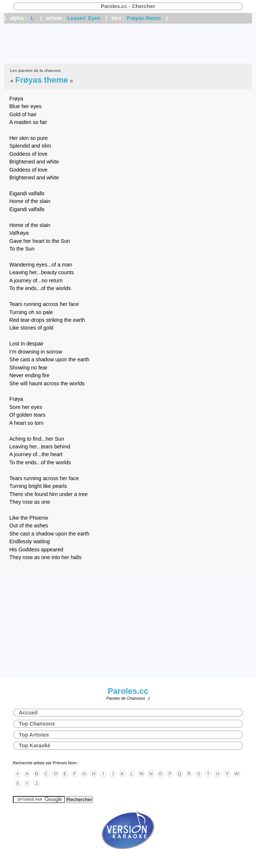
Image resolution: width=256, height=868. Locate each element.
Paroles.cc (128, 691)
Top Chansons (37, 724)
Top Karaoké (35, 745)
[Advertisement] (128, 44)
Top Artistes (34, 735)
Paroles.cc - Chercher (128, 6)
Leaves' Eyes (84, 18)
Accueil (28, 713)
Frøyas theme (144, 18)
